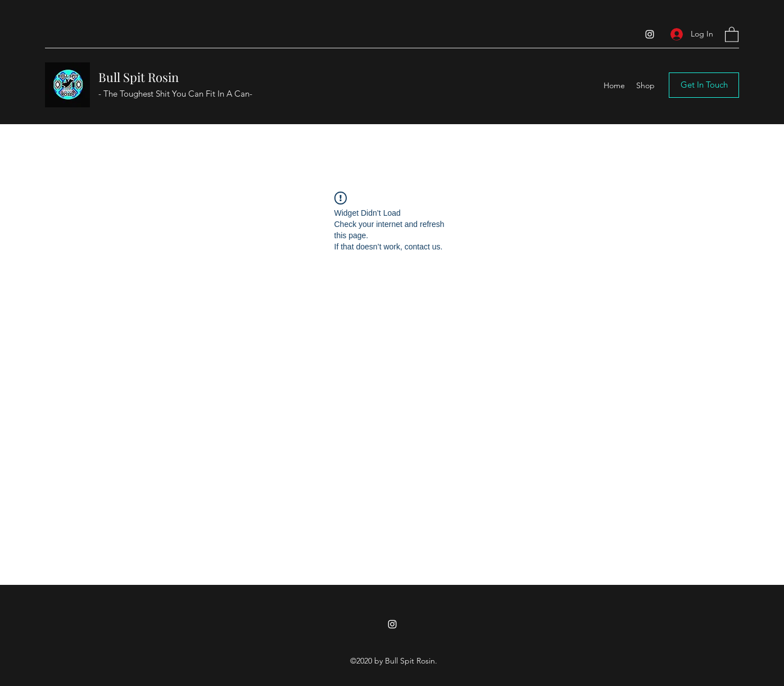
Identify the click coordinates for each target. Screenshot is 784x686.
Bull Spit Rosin (139, 77)
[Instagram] (650, 34)
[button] (732, 34)
